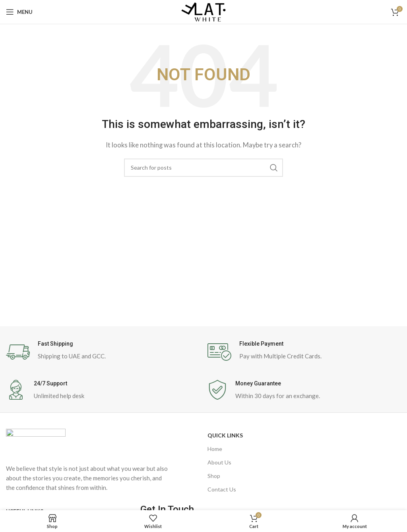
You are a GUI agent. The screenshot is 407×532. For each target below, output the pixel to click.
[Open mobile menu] (19, 12)
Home (215, 449)
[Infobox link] (103, 352)
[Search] (203, 168)
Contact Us (222, 489)
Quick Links (225, 435)
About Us (219, 462)
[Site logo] (203, 11)
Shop (214, 476)
